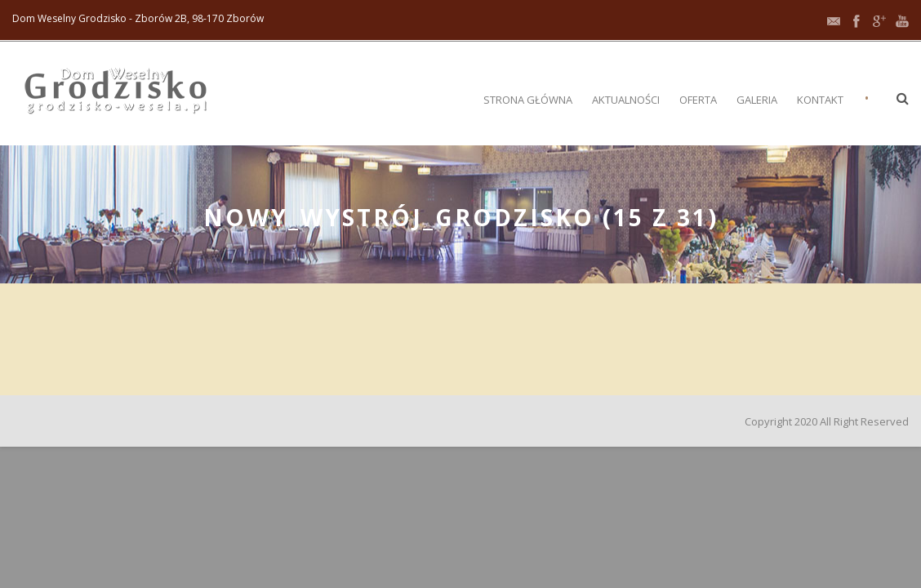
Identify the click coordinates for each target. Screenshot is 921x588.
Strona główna (528, 100)
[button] (903, 98)
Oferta (698, 100)
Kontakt (820, 100)
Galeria (757, 100)
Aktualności (626, 100)
